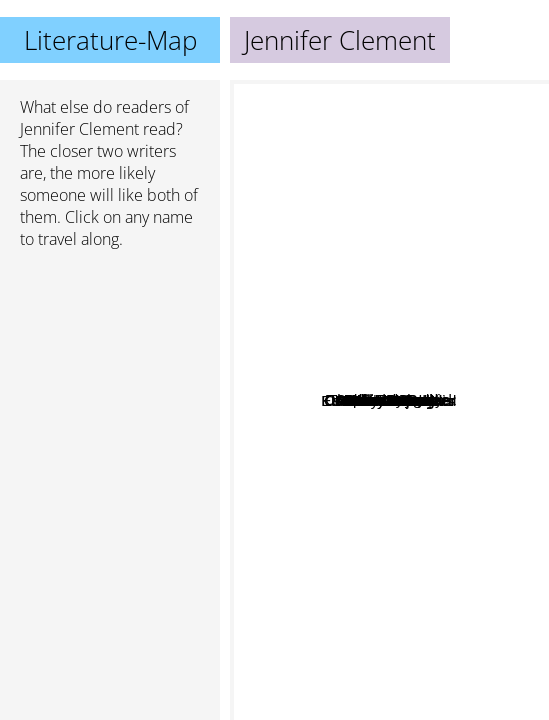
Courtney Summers (314, 397)
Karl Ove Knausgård (305, 464)
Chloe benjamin (461, 434)
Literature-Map (110, 40)
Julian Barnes (313, 439)
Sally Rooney (388, 677)
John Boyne (355, 365)
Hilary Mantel (459, 385)
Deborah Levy (437, 286)
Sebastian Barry (366, 203)
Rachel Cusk (338, 488)
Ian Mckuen (375, 328)
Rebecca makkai (422, 476)
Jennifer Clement (79, 129)
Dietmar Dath (387, 427)
